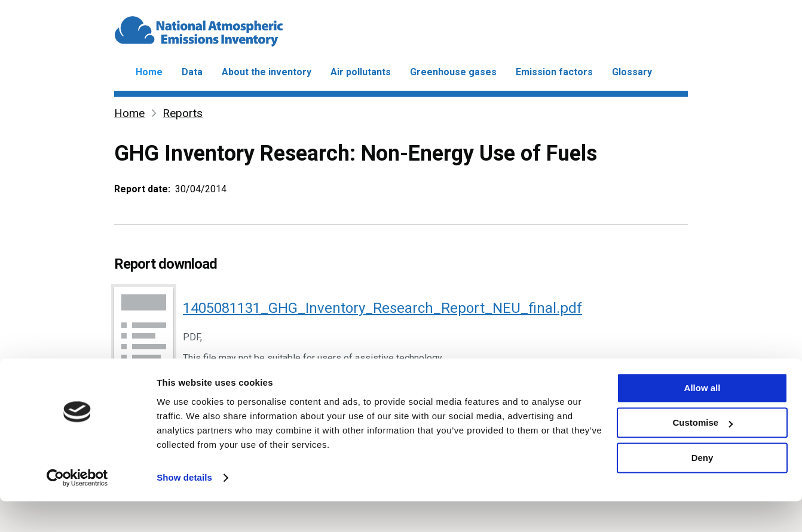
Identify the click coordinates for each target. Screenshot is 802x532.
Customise (702, 453)
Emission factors (554, 72)
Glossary (632, 72)
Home (149, 72)
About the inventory (267, 72)
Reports (183, 113)
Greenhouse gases (453, 72)
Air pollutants (361, 72)
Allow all (702, 419)
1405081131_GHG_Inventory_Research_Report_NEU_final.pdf (382, 308)
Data (192, 72)
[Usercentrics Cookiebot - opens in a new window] (77, 509)
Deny (702, 489)
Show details (184, 508)
